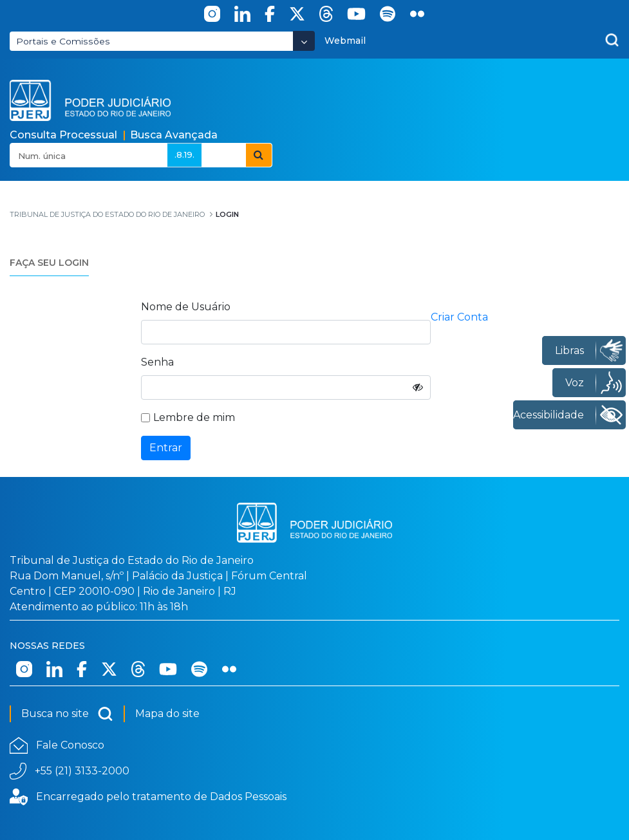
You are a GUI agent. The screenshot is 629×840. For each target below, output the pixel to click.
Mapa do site (167, 714)
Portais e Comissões (63, 41)
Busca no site (67, 714)
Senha (157, 362)
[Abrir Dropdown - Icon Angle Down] (304, 41)
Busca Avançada (174, 135)
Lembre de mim (188, 417)
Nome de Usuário (186, 307)
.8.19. (184, 154)
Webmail (345, 41)
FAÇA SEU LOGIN (49, 263)
